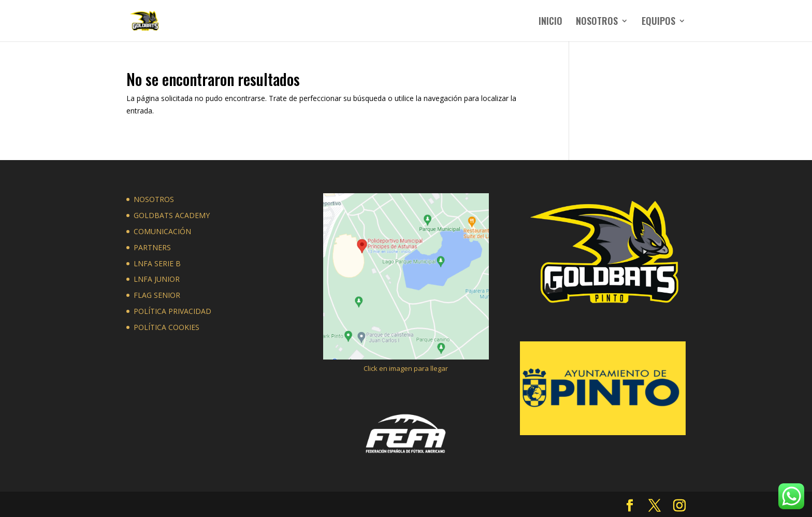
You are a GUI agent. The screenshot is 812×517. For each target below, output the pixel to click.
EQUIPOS (658, 22)
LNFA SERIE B (157, 263)
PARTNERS (152, 247)
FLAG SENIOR (157, 295)
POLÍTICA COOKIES (166, 327)
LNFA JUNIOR (157, 279)
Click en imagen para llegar (406, 368)
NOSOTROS (597, 22)
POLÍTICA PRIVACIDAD (172, 311)
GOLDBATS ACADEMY (172, 215)
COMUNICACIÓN (162, 231)
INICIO (550, 22)
